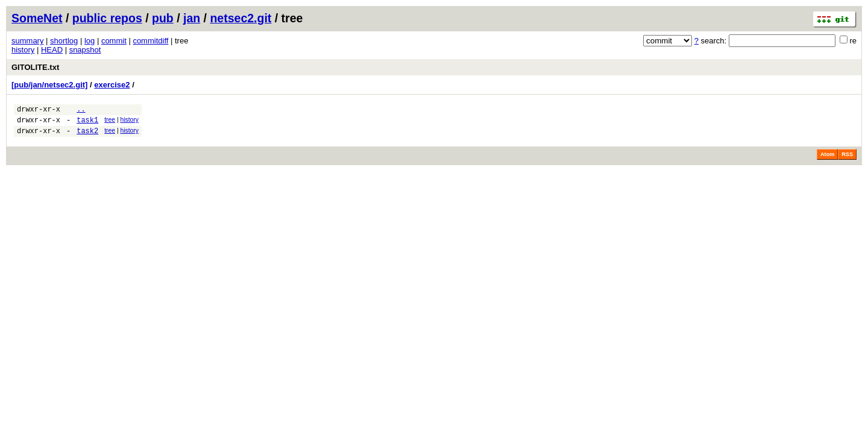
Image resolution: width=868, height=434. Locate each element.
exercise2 (112, 85)
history (23, 50)
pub (163, 18)
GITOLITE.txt (35, 67)
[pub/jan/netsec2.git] (49, 85)
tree (110, 121)
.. (81, 111)
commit (114, 41)
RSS (847, 160)
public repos (107, 18)
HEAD (52, 50)
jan (192, 18)
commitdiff (150, 41)
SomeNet (37, 18)
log (90, 41)
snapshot (85, 50)
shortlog (64, 41)
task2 (87, 136)
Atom (827, 160)
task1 (87, 123)
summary (27, 41)
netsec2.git (241, 18)
